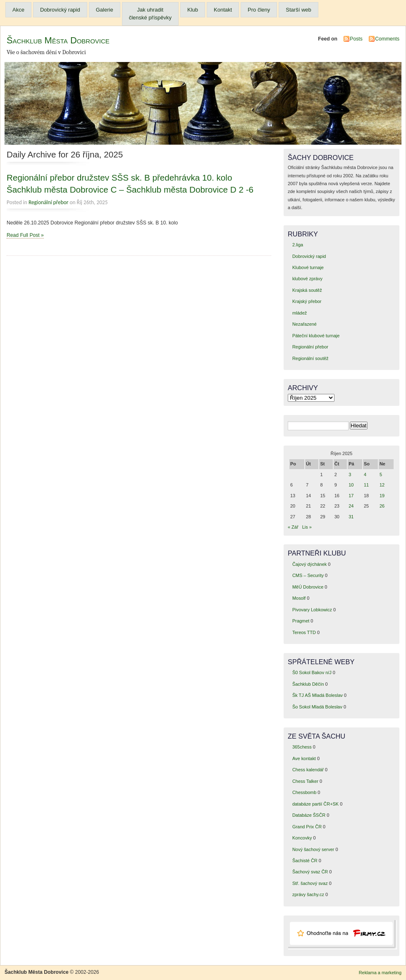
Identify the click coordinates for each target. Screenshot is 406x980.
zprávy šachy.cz (308, 894)
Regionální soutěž (310, 358)
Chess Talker (305, 781)
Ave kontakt (304, 758)
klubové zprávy (307, 279)
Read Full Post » (25, 235)
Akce (18, 10)
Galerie (105, 10)
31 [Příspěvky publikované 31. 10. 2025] (351, 517)
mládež (300, 313)
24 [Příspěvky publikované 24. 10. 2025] (351, 506)
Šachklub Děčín (308, 684)
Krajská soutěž (307, 290)
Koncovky (302, 838)
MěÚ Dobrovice (308, 587)
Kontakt (223, 10)
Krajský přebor (307, 301)
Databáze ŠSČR (309, 815)
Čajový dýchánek (309, 564)
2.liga (298, 245)
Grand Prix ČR (307, 827)
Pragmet (301, 621)
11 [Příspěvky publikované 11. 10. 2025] (366, 485)
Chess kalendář (308, 770)
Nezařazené (304, 324)
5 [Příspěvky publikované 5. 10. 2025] (381, 475)
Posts (356, 39)
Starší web (298, 10)
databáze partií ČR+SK (315, 804)
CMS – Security (308, 575)
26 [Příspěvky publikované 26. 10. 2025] (382, 506)
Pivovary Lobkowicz (312, 610)
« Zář (293, 527)
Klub (193, 10)
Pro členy (259, 10)
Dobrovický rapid (60, 10)
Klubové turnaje (308, 267)
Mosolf (299, 598)
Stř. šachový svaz (310, 883)
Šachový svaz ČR (310, 872)
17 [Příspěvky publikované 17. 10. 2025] (351, 496)
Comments (387, 39)
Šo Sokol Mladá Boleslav (317, 707)
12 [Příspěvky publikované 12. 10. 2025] (382, 485)
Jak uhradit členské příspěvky (150, 14)
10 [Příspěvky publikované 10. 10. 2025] (351, 485)
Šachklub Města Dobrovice (58, 40)
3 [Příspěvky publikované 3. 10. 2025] (350, 475)
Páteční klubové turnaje (316, 336)
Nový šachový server (313, 849)
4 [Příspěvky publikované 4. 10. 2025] (365, 475)
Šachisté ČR (305, 861)
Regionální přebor (49, 202)
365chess (302, 747)
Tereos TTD (304, 632)
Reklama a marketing (380, 973)
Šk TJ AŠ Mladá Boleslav (318, 695)
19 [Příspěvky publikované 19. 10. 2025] (382, 496)
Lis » (307, 527)
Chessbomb (304, 792)
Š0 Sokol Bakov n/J (312, 672)
